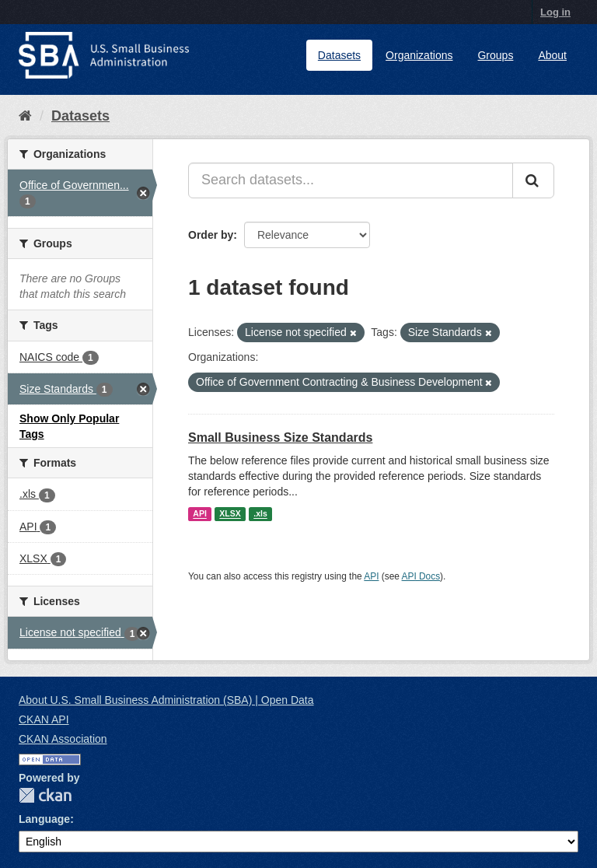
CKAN (45, 795)
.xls (260, 514)
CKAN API (44, 719)
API (200, 514)
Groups (495, 55)
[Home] (25, 116)
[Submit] (533, 180)
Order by (211, 235)
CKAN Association (63, 739)
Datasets (339, 55)
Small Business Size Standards (280, 437)
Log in (555, 12)
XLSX (230, 514)
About (552, 55)
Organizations (419, 55)
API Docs (421, 576)
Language (44, 819)
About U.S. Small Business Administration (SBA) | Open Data (166, 700)
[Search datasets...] (351, 180)
